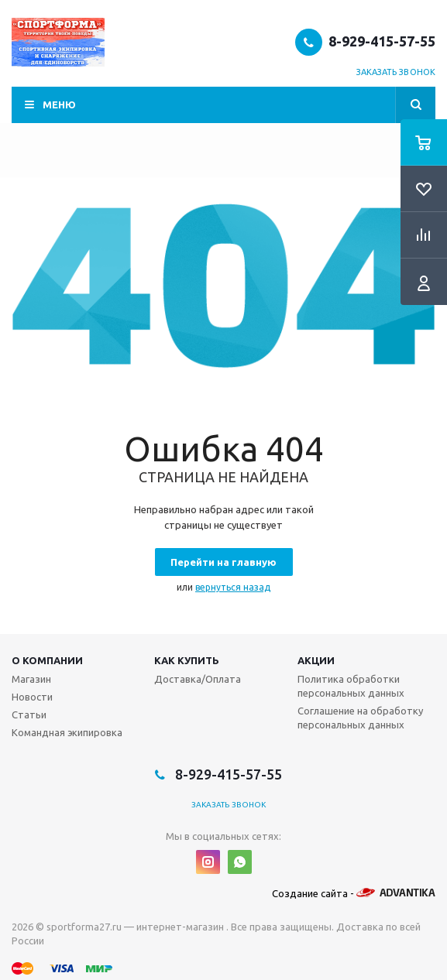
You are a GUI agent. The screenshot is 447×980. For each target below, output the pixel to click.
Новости (32, 697)
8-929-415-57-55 (382, 41)
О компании (47, 660)
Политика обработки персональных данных (351, 686)
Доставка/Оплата (198, 679)
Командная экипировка (67, 732)
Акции (316, 660)
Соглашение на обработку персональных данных (360, 718)
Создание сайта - (354, 893)
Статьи (29, 714)
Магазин (31, 679)
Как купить (187, 660)
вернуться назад (233, 587)
